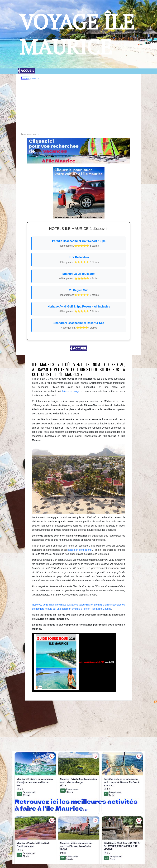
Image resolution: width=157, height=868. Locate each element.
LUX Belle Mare (79, 260)
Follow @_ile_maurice (30, 78)
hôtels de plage (71, 391)
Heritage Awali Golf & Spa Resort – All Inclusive (79, 309)
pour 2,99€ (74, 662)
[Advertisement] (78, 106)
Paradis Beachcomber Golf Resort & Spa (79, 244)
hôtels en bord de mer (80, 550)
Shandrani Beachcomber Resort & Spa (79, 326)
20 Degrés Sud (79, 293)
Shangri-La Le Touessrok (79, 276)
